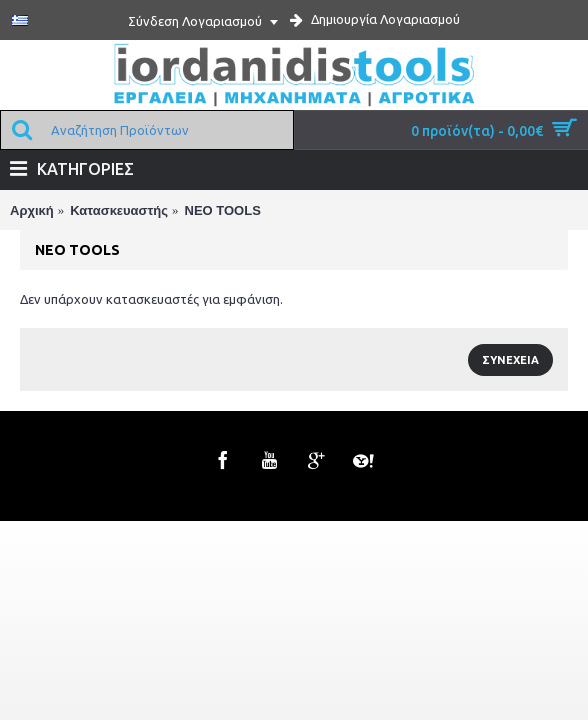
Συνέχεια (510, 360)
